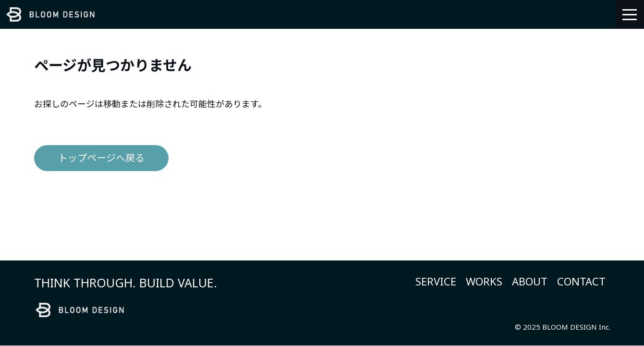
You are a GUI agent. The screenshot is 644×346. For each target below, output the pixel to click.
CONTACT (581, 281)
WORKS (484, 281)
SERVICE (436, 281)
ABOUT (530, 281)
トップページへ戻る (101, 158)
